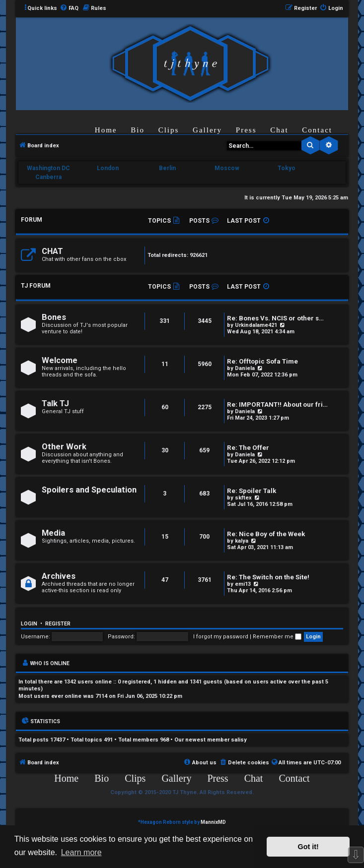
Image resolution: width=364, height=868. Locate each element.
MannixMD (213, 822)
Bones (54, 317)
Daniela (245, 368)
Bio (138, 130)
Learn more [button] (81, 852)
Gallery (207, 130)
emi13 (243, 584)
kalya (242, 541)
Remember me (277, 637)
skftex (243, 498)
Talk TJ (55, 403)
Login (29, 624)
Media (53, 533)
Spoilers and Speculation (89, 490)
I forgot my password (221, 637)
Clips (169, 130)
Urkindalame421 (256, 325)
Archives (59, 576)
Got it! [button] (308, 847)
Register (58, 624)
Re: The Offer (248, 448)
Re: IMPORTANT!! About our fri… (277, 404)
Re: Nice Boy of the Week (266, 534)
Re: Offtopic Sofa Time (262, 361)
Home (106, 130)
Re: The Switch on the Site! (268, 577)
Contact (317, 130)
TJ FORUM (36, 286)
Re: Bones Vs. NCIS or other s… (275, 318)
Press (246, 130)
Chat (279, 130)
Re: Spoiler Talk (252, 491)
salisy (239, 740)
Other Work (64, 447)
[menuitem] (69, 8)
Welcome (60, 360)
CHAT (52, 251)
